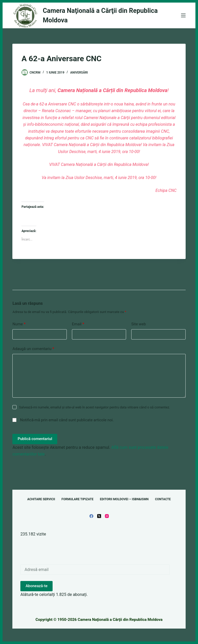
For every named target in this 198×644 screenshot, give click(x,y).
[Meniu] (183, 15)
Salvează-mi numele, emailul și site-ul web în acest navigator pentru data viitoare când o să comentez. (95, 407)
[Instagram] (107, 516)
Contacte (163, 499)
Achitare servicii (41, 499)
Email (78, 324)
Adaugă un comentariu (33, 349)
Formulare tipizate (78, 499)
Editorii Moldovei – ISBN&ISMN (124, 499)
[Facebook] (91, 516)
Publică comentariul (35, 439)
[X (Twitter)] (99, 516)
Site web (139, 324)
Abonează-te (36, 586)
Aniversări (79, 73)
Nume (19, 324)
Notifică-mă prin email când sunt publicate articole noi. (67, 420)
